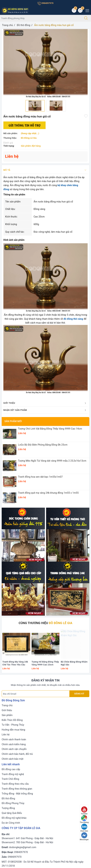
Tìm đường (84, 819)
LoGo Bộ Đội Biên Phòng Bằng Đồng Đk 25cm (43, 445)
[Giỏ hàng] (80, 10)
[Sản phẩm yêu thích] (74, 10)
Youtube (84, 811)
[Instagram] (26, 819)
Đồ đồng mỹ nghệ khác (14, 718)
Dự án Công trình (11, 723)
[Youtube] (19, 819)
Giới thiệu (7, 610)
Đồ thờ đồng (8, 699)
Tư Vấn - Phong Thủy (13, 625)
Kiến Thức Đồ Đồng (12, 620)
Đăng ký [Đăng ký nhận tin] (79, 594)
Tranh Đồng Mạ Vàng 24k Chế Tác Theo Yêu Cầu (15, 563)
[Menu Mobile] (86, 10)
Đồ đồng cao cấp (11, 669)
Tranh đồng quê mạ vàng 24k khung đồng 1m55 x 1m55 (48, 493)
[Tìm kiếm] (86, 18)
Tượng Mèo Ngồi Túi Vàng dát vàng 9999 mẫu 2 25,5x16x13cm (52, 461)
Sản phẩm (7, 615)
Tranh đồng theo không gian (17, 689)
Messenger (84, 836)
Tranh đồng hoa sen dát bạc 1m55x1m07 (40, 477)
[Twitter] (12, 819)
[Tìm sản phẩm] (41, 18)
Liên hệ (6, 635)
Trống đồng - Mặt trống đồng (17, 694)
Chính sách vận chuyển (14, 649)
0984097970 (45, 3)
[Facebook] (5, 819)
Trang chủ (7, 606)
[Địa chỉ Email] (36, 594)
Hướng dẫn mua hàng (13, 630)
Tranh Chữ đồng (10, 679)
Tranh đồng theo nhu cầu (15, 684)
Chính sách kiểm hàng (14, 644)
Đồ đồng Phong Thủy (13, 704)
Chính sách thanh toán (14, 640)
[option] (45, 63)
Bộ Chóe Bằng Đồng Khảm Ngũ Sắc (74, 563)
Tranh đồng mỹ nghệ (13, 674)
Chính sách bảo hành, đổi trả (17, 654)
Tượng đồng (8, 708)
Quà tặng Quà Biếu (12, 713)
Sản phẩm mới (13, 421)
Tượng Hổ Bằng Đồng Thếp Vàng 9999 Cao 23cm (45, 563)
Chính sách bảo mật (12, 659)
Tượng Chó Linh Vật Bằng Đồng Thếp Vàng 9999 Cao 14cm (50, 429)
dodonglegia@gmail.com (23, 747)
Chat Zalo (84, 828)
